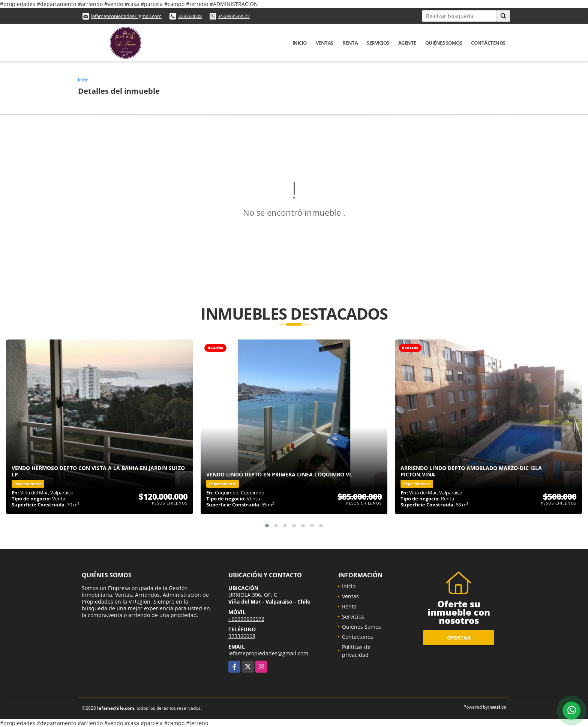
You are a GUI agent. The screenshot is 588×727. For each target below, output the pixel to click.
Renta (350, 43)
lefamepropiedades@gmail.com (126, 16)
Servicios (378, 43)
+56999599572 (234, 16)
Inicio (300, 43)
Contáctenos (488, 43)
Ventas (325, 43)
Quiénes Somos (444, 43)
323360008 (190, 16)
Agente (407, 43)
